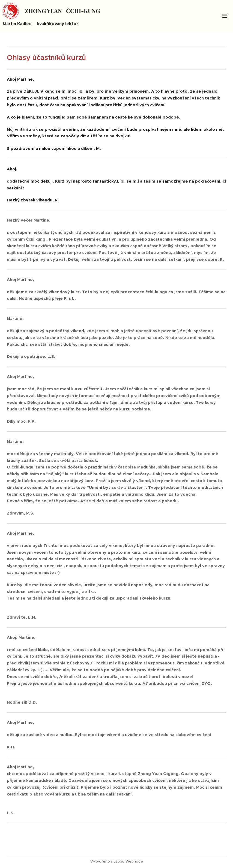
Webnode (134, 861)
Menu (225, 16)
